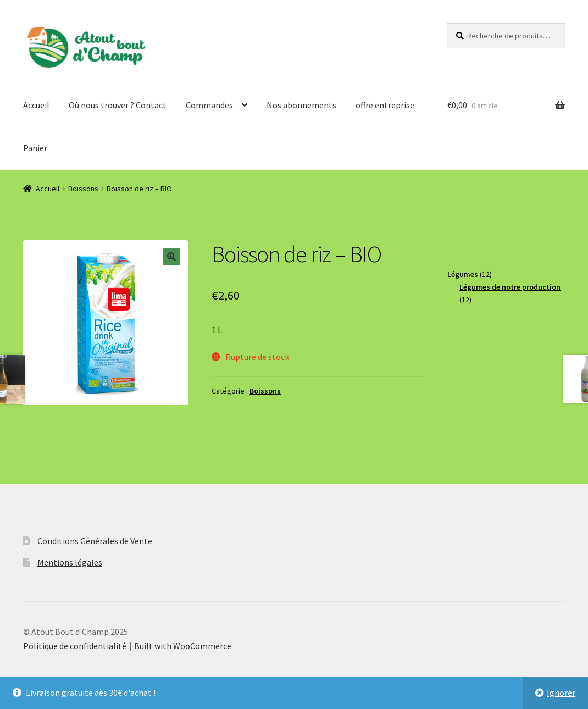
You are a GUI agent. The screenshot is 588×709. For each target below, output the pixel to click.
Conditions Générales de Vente (95, 541)
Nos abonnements (301, 105)
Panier (35, 148)
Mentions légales (70, 562)
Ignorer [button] (561, 693)
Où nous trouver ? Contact (118, 105)
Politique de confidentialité (75, 646)
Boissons (83, 189)
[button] (171, 257)
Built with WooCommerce (183, 646)
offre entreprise (385, 105)
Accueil (36, 105)
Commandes (209, 105)
